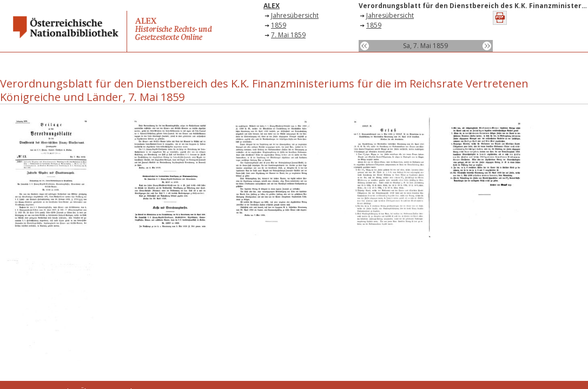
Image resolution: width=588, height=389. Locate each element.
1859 (279, 25)
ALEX (272, 6)
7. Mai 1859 (288, 35)
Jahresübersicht (295, 15)
